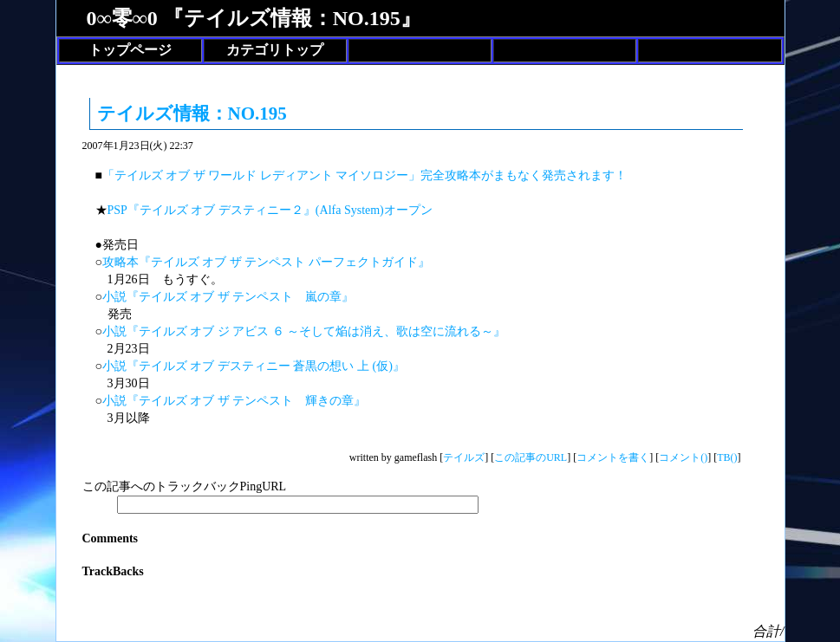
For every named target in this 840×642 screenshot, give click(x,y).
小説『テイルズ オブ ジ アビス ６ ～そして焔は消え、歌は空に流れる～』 (304, 331)
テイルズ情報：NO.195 (192, 113)
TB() (727, 457)
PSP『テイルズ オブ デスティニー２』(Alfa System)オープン (270, 210)
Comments (111, 538)
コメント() (683, 457)
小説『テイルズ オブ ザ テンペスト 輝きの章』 (234, 401)
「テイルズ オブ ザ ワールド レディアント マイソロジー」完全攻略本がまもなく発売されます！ (365, 175)
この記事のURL (531, 457)
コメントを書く (613, 457)
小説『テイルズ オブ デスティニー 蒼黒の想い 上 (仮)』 (254, 366)
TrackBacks (113, 571)
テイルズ (464, 457)
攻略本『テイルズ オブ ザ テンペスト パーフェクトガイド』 (266, 262)
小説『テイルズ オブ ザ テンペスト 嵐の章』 (228, 297)
